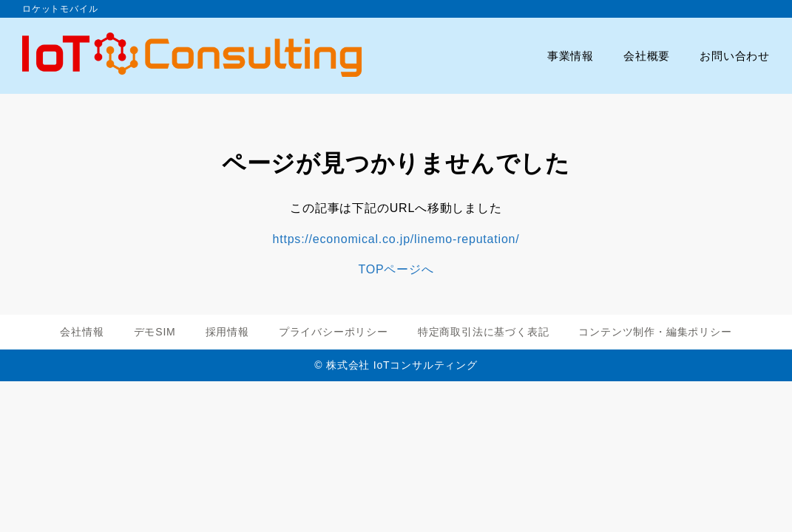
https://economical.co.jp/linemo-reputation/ (396, 239)
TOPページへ (396, 269)
